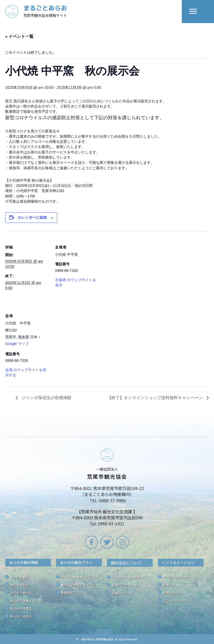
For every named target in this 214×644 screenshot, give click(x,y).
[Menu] (193, 11)
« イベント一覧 (19, 36)
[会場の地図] (82, 335)
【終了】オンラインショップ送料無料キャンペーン (156, 398)
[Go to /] (93, 12)
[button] (91, 542)
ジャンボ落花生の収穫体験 (46, 398)
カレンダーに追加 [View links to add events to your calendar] (32, 217)
